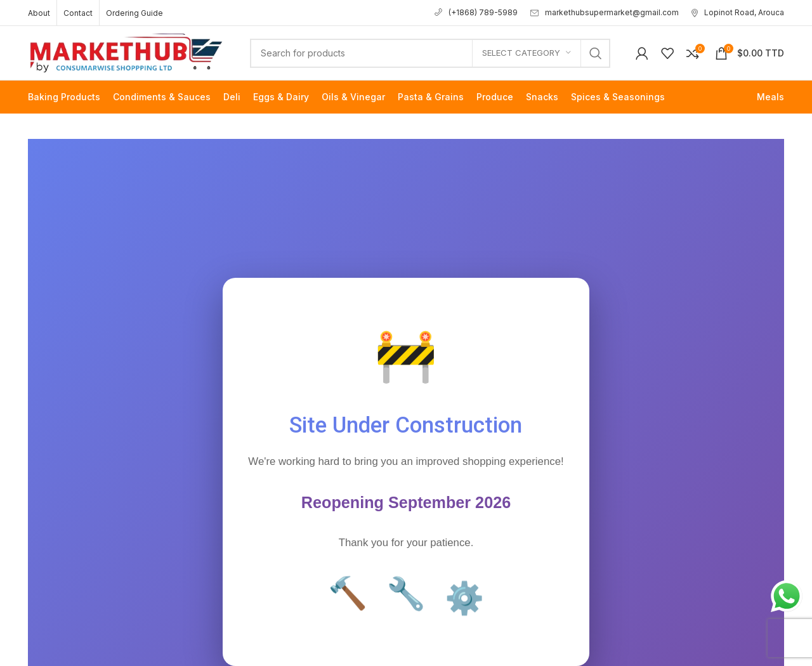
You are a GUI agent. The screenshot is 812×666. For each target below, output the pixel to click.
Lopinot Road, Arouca (738, 12)
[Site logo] (126, 52)
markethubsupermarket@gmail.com (605, 12)
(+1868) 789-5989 (476, 12)
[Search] (430, 53)
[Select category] (527, 53)
